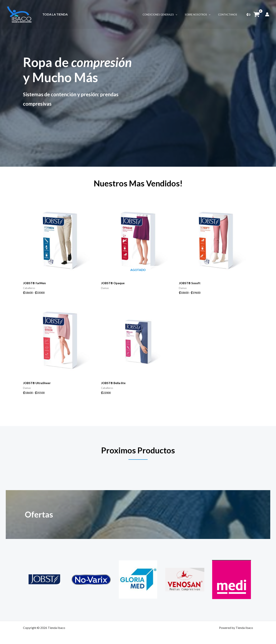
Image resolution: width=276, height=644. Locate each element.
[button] (182, 15)
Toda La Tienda (54, 14)
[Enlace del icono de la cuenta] (267, 14)
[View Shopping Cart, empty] (253, 14)
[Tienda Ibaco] (19, 14)
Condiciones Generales (167, 15)
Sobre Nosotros (202, 15)
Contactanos (229, 15)
